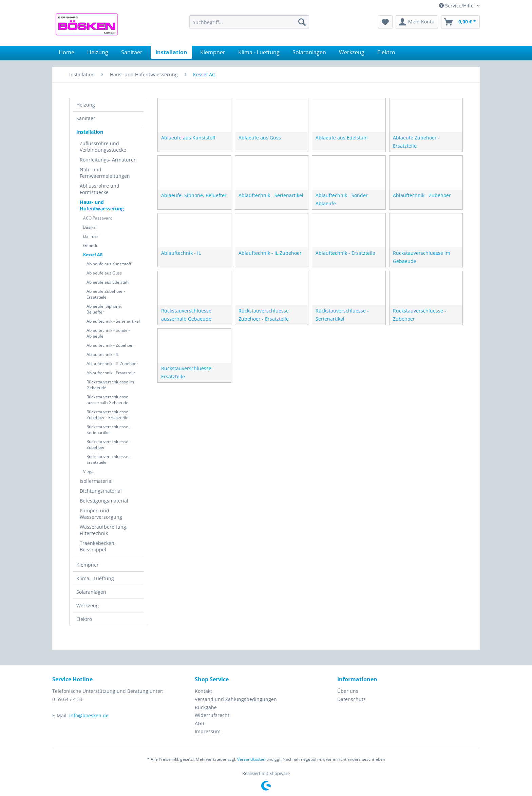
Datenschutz (351, 699)
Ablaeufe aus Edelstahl (108, 282)
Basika (89, 227)
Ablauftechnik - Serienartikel (113, 321)
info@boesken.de (89, 715)
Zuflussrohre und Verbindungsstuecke (103, 147)
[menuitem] (249, 22)
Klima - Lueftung (95, 578)
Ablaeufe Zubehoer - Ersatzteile (106, 294)
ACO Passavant (98, 218)
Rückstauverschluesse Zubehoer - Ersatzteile (107, 415)
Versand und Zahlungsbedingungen (236, 699)
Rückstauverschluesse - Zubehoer (109, 444)
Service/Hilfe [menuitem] (457, 6)
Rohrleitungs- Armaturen (108, 160)
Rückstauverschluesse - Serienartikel (109, 430)
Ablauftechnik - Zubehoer (110, 345)
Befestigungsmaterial (104, 501)
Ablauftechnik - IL (103, 354)
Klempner (88, 565)
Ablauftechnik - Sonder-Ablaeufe (109, 333)
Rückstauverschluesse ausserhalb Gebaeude (107, 400)
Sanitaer (86, 118)
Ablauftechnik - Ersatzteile (111, 373)
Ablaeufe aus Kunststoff (109, 264)
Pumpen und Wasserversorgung (101, 514)
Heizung (86, 105)
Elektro (84, 619)
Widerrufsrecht (212, 715)
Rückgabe (206, 707)
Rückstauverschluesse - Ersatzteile (109, 459)
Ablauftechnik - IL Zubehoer (112, 364)
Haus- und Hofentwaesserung (102, 205)
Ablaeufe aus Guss (104, 273)
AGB (199, 723)
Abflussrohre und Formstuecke (100, 189)
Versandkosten (251, 759)
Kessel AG (93, 255)
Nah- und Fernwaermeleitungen (105, 173)
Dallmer (91, 236)
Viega (88, 471)
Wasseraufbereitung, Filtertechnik (104, 530)
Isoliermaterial (96, 481)
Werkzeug (88, 605)
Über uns (348, 691)
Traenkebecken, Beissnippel (98, 546)
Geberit (90, 245)
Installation (90, 132)
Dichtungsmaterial (101, 491)
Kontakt (203, 691)
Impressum (208, 731)
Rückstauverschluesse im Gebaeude (110, 385)
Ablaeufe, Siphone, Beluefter (104, 309)
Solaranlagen (91, 592)
